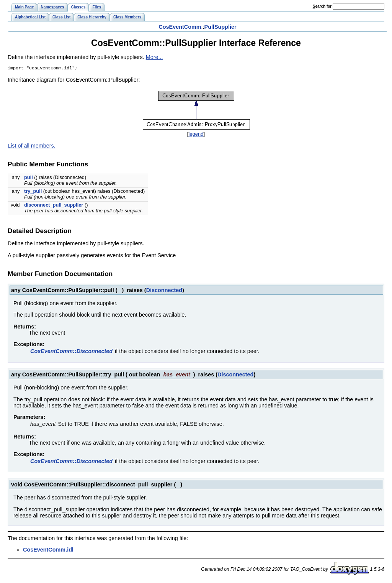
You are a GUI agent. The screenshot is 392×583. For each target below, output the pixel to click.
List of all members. (32, 146)
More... (154, 57)
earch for (322, 6)
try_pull (33, 192)
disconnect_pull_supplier (54, 206)
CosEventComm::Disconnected (71, 352)
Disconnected (164, 291)
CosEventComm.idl (48, 550)
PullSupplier (220, 27)
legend (196, 135)
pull (29, 178)
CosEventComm (180, 27)
